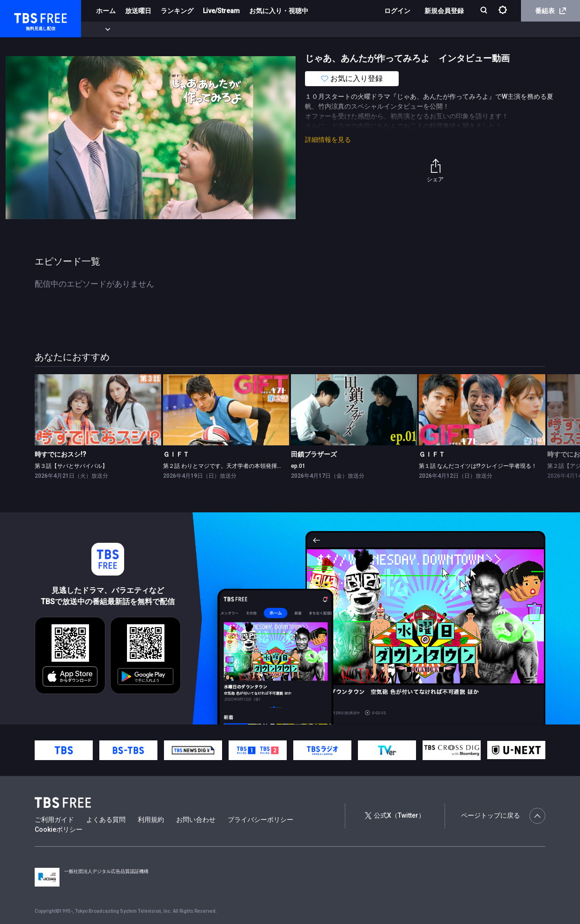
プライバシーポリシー (260, 820)
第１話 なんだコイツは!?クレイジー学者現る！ (478, 466)
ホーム (106, 11)
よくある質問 (106, 820)
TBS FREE (25, 17)
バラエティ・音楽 (234, 30)
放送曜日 (138, 11)
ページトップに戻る (503, 816)
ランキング (177, 11)
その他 (372, 30)
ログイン (397, 11)
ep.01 (298, 466)
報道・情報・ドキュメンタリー (310, 30)
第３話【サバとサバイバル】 (71, 466)
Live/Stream (221, 11)
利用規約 (151, 820)
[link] (98, 410)
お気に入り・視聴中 (279, 11)
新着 (102, 30)
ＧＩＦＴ (176, 454)
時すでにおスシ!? (60, 454)
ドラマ (189, 30)
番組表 (550, 11)
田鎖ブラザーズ (314, 454)
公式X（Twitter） (395, 815)
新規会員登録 (444, 11)
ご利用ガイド (54, 820)
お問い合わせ (196, 820)
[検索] (485, 11)
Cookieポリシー (59, 829)
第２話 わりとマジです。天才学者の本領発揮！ (223, 466)
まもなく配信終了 (144, 30)
